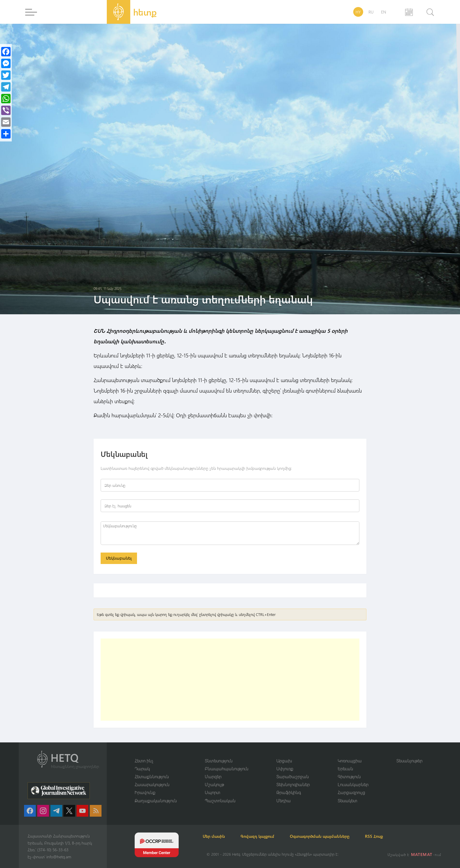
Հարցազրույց (351, 792)
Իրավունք (145, 792)
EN (384, 12)
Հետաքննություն (152, 776)
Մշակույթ (214, 784)
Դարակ (142, 768)
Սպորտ (213, 792)
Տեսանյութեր (409, 760)
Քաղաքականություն (156, 800)
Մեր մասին (218, 836)
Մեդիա (284, 800)
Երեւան (345, 768)
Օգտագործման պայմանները (330, 836)
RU (371, 12)
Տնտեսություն (219, 760)
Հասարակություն (152, 784)
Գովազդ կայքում (264, 836)
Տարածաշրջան (293, 776)
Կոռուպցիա (350, 760)
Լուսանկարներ (353, 784)
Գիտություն (349, 776)
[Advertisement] (230, 680)
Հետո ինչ (144, 760)
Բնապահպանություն (227, 768)
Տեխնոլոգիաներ (293, 784)
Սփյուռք (285, 768)
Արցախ (284, 760)
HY (358, 12)
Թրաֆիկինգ (289, 792)
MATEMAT (422, 854)
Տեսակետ (347, 800)
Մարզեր (213, 776)
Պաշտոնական (220, 800)
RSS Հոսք (387, 836)
